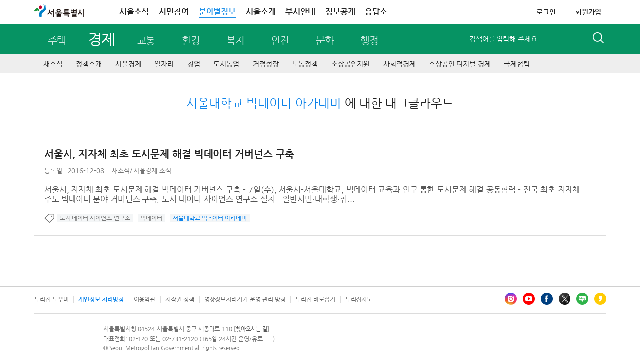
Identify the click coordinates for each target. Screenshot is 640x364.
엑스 (565, 299)
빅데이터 (151, 218)
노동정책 (305, 64)
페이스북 (547, 299)
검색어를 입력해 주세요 (503, 39)
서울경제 (128, 64)
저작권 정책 (180, 299)
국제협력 (517, 64)
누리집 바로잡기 (315, 299)
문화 (325, 40)
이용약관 (144, 299)
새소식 (53, 64)
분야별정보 (217, 12)
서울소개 (261, 12)
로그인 (546, 12)
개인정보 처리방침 (101, 299)
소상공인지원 (351, 64)
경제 (101, 39)
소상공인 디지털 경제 (460, 64)
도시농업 (226, 64)
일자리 (164, 64)
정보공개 (340, 12)
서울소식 (134, 12)
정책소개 (89, 64)
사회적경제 (399, 64)
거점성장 (266, 64)
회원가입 (588, 12)
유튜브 (529, 299)
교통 (146, 40)
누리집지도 (359, 299)
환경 (191, 40)
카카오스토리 (600, 299)
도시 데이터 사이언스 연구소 (95, 218)
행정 (369, 40)
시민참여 (174, 12)
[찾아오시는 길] (251, 329)
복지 (235, 40)
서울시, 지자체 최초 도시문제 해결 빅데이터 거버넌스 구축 (169, 154)
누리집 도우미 (51, 299)
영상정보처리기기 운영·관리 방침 (245, 299)
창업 (194, 64)
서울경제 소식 (152, 171)
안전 (280, 40)
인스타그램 (511, 299)
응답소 (376, 12)
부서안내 (300, 12)
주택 (57, 40)
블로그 (582, 299)
